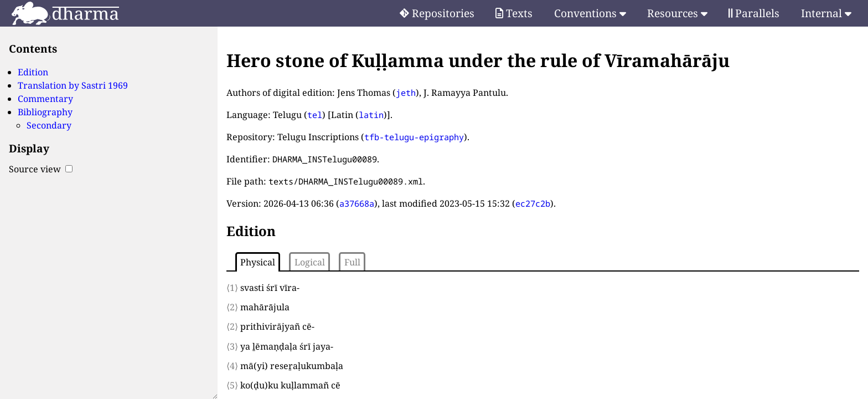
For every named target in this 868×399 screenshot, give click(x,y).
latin (371, 115)
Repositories (437, 13)
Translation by (73, 85)
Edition (33, 72)
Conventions (590, 13)
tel (315, 115)
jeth (406, 93)
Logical (310, 262)
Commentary (45, 99)
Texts (514, 13)
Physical (258, 262)
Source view (41, 169)
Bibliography (45, 112)
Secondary (49, 125)
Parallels (754, 13)
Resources (677, 13)
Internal (826, 13)
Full (352, 262)
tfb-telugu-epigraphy (414, 137)
